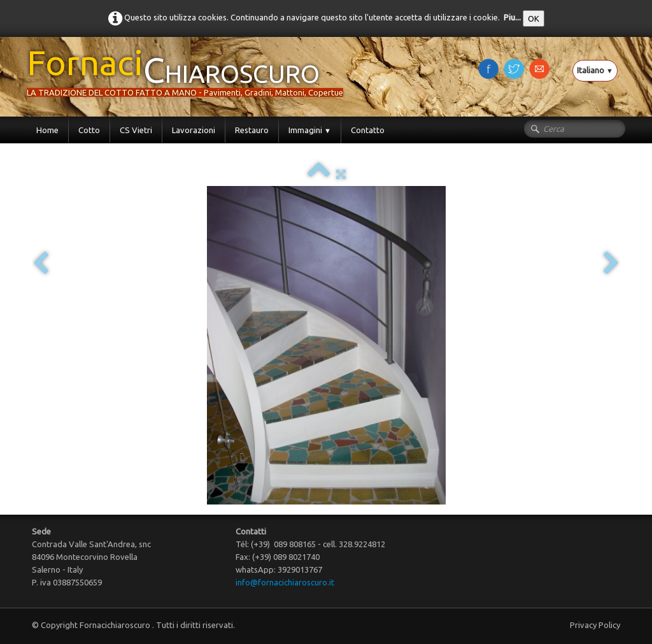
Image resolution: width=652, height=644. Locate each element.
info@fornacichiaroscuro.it (285, 582)
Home (47, 130)
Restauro (252, 130)
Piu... (512, 17)
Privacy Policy (595, 625)
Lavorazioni (194, 130)
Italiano (595, 70)
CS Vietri (136, 130)
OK (534, 18)
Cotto (89, 130)
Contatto (368, 130)
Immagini (310, 130)
